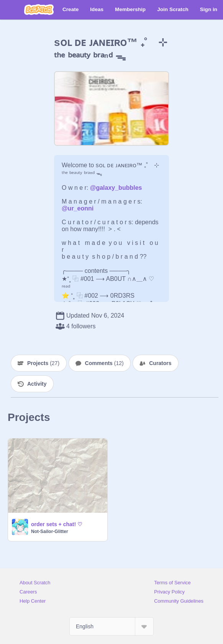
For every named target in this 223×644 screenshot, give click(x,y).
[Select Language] (112, 626)
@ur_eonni (78, 208)
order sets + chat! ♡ (57, 524)
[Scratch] (39, 10)
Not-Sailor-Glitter (50, 532)
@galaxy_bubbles (116, 188)
